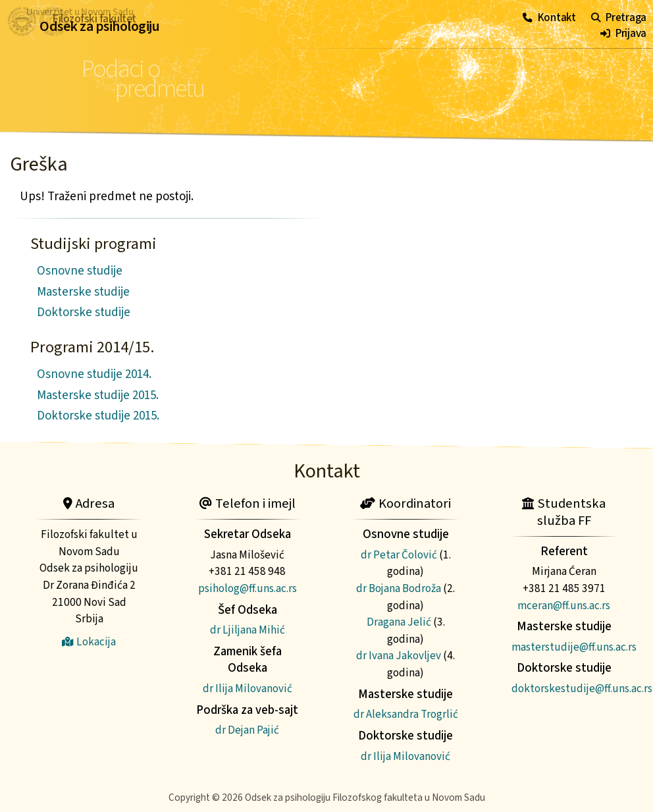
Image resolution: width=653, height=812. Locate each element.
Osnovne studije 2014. (94, 374)
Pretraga (619, 17)
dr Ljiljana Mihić (248, 630)
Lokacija (89, 642)
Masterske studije (83, 292)
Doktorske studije (84, 312)
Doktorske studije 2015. (98, 416)
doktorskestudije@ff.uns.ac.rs (582, 689)
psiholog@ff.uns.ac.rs (248, 588)
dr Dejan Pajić (247, 730)
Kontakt (549, 17)
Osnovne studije (80, 271)
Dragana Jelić (399, 622)
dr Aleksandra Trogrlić (406, 714)
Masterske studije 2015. (98, 395)
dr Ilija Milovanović (248, 689)
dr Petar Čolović (399, 555)
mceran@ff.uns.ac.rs (564, 606)
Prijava (623, 33)
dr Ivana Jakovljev (399, 656)
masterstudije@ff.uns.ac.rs (574, 647)
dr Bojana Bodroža (399, 588)
